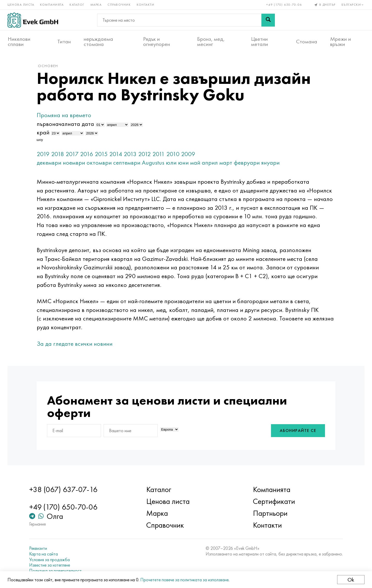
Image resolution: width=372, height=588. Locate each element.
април (211, 163)
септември (128, 163)
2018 (59, 155)
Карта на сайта (45, 554)
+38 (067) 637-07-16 (64, 490)
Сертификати (273, 502)
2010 (174, 155)
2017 (73, 155)
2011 (160, 155)
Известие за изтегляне (51, 565)
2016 (88, 155)
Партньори (270, 513)
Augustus (154, 163)
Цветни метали (260, 42)
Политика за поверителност (56, 571)
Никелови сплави (19, 42)
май (196, 163)
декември (50, 163)
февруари (248, 163)
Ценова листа (21, 5)
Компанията (52, 5)
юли (172, 163)
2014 (117, 155)
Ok (351, 580)
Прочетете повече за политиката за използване (185, 580)
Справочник (119, 5)
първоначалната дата (67, 124)
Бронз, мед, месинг (211, 42)
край (44, 133)
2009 (189, 155)
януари (272, 163)
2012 (146, 155)
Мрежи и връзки (341, 42)
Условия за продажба (51, 560)
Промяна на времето (65, 116)
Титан (64, 42)
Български (353, 5)
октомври (100, 163)
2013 (131, 155)
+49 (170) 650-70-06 (284, 5)
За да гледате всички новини (76, 344)
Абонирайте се (297, 432)
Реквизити (39, 549)
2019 (44, 155)
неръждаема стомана (98, 42)
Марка (96, 5)
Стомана (307, 42)
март (227, 163)
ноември (75, 163)
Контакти (146, 5)
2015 (103, 155)
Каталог (77, 5)
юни (185, 163)
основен (49, 67)
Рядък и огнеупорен (157, 42)
